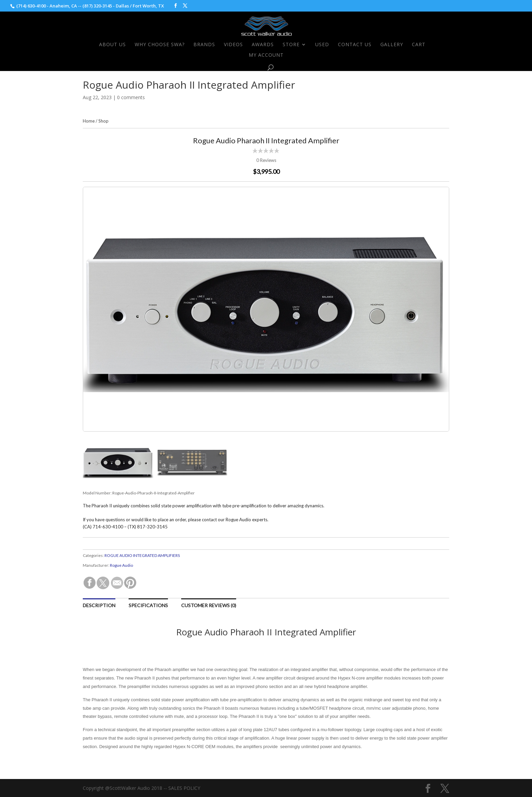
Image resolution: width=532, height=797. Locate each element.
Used (322, 45)
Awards (263, 45)
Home (89, 121)
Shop (103, 121)
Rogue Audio (121, 565)
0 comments (131, 97)
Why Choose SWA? (160, 45)
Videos (233, 45)
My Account (266, 55)
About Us (112, 45)
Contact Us (355, 45)
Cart (419, 45)
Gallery (392, 45)
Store (291, 45)
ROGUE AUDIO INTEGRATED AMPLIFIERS (142, 555)
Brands (204, 45)
